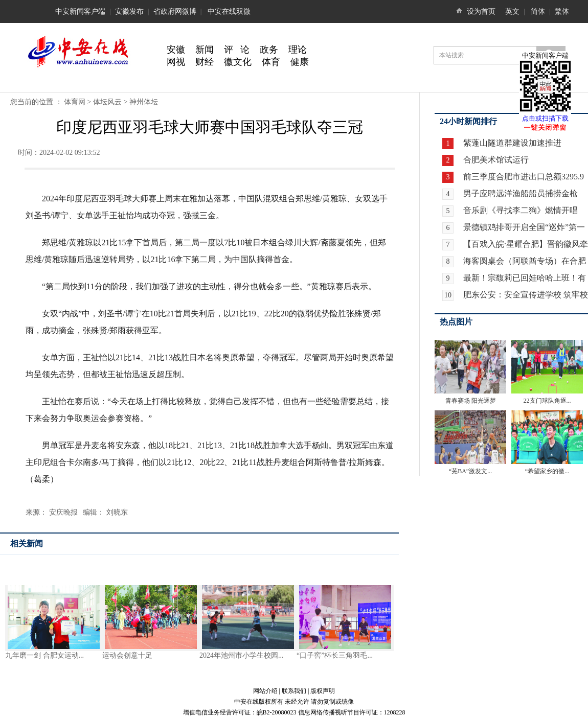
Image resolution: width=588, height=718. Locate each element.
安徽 (176, 50)
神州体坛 (144, 102)
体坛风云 (107, 102)
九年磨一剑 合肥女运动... (44, 655)
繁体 (562, 11)
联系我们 (294, 691)
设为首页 (481, 11)
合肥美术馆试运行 (495, 160)
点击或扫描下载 (545, 118)
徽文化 (238, 62)
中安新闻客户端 (80, 11)
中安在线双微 (229, 11)
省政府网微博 (175, 11)
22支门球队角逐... (547, 401)
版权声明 (323, 691)
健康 (300, 62)
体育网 (75, 102)
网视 (176, 62)
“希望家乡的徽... (547, 471)
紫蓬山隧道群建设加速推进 (511, 143)
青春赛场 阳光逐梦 (471, 401)
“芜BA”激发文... (470, 471)
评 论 (237, 50)
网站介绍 (265, 691)
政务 (269, 50)
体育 (271, 62)
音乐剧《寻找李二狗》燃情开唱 (521, 210)
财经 (205, 62)
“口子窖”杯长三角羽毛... (335, 655)
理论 (298, 50)
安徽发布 (129, 11)
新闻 (205, 50)
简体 (538, 11)
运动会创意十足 (127, 655)
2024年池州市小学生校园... (242, 655)
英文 (512, 11)
